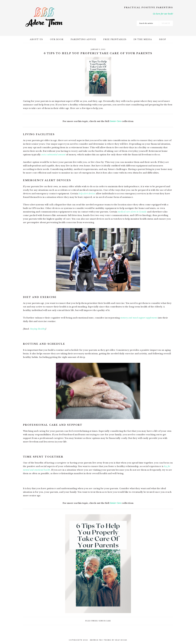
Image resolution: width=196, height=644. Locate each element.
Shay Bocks (121, 640)
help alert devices (87, 194)
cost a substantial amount (53, 155)
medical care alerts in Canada (132, 212)
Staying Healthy (38, 329)
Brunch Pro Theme (101, 640)
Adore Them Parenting (44, 17)
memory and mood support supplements (139, 318)
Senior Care (116, 121)
